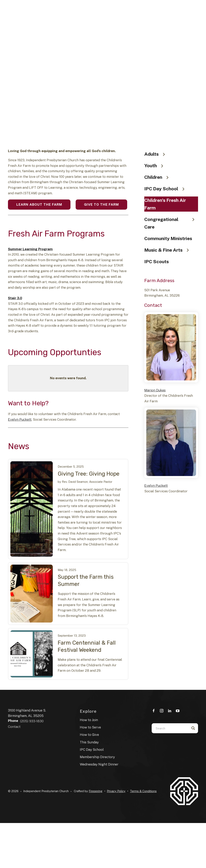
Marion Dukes (155, 390)
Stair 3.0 (15, 298)
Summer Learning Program (30, 249)
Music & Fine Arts (168, 250)
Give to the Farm (101, 204)
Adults (156, 154)
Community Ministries (168, 238)
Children (158, 177)
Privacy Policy (116, 791)
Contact (14, 727)
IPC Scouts (157, 261)
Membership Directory (97, 757)
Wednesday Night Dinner (99, 764)
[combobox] (170, 728)
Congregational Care (171, 223)
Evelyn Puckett (20, 419)
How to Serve (90, 727)
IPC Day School (166, 189)
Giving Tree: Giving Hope (89, 474)
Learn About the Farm (39, 204)
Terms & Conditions (143, 791)
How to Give (89, 735)
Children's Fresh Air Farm (165, 204)
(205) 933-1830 (32, 721)
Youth (156, 166)
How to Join (89, 720)
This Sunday (89, 742)
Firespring (96, 791)
